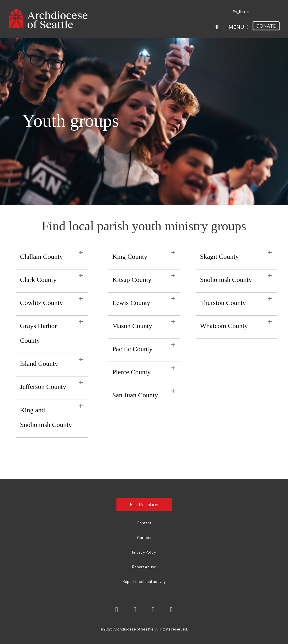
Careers (144, 538)
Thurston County (223, 303)
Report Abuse (144, 567)
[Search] (218, 27)
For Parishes (144, 505)
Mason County (132, 326)
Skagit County (219, 257)
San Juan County (135, 395)
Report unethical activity (144, 582)
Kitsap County (132, 280)
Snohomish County (226, 280)
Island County (39, 364)
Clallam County (41, 257)
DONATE (266, 26)
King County (130, 257)
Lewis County (131, 303)
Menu (237, 27)
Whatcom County (224, 326)
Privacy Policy (144, 552)
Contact (144, 523)
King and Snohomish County (46, 417)
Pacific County (132, 349)
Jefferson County (43, 387)
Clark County (38, 280)
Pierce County (131, 372)
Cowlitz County (41, 303)
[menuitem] (239, 12)
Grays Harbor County (38, 333)
